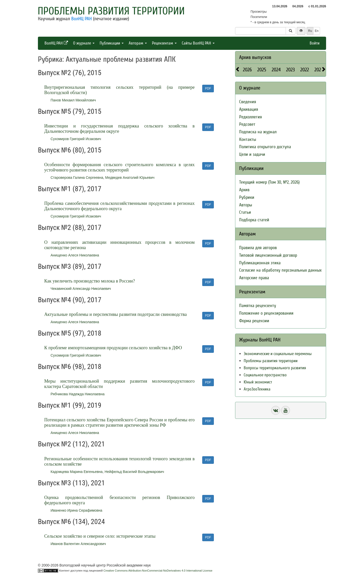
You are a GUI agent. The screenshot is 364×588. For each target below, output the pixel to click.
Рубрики (247, 197)
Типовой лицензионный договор (268, 255)
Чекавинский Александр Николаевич (81, 289)
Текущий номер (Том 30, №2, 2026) (269, 182)
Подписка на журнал (258, 132)
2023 (290, 70)
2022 (305, 70)
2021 (318, 70)
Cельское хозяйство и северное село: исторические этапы (100, 536)
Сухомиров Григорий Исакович (76, 139)
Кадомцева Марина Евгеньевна (77, 472)
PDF (208, 89)
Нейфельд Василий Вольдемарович (134, 472)
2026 (247, 70)
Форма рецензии (254, 321)
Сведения (248, 102)
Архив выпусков (255, 57)
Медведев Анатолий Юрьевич (130, 178)
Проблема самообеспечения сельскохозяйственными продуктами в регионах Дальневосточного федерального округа (119, 206)
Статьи (245, 212)
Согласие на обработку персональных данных (280, 270)
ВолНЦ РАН (82, 19)
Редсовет (247, 124)
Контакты (248, 139)
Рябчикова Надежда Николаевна (77, 394)
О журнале (84, 43)
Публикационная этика (260, 263)
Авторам (138, 43)
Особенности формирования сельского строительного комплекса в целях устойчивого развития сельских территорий (119, 167)
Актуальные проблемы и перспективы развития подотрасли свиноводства (116, 314)
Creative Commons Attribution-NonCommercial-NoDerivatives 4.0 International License (158, 571)
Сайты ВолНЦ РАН (198, 43)
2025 (262, 70)
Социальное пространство (265, 375)
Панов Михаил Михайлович (73, 100)
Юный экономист (258, 382)
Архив (244, 190)
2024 (276, 70)
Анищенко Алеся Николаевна (75, 255)
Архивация (249, 109)
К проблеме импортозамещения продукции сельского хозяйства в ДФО (113, 348)
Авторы (246, 205)
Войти (315, 43)
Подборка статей (254, 220)
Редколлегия (251, 117)
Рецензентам (164, 43)
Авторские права (254, 278)
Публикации (112, 43)
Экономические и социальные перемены (278, 354)
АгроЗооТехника (257, 389)
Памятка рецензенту (258, 306)
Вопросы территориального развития (275, 368)
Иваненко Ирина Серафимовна (76, 510)
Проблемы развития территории (111, 11)
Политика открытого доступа (265, 147)
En (317, 31)
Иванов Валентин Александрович (78, 544)
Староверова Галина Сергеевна (77, 178)
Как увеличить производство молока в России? (90, 281)
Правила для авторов (258, 248)
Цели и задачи (252, 154)
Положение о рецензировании (266, 313)
